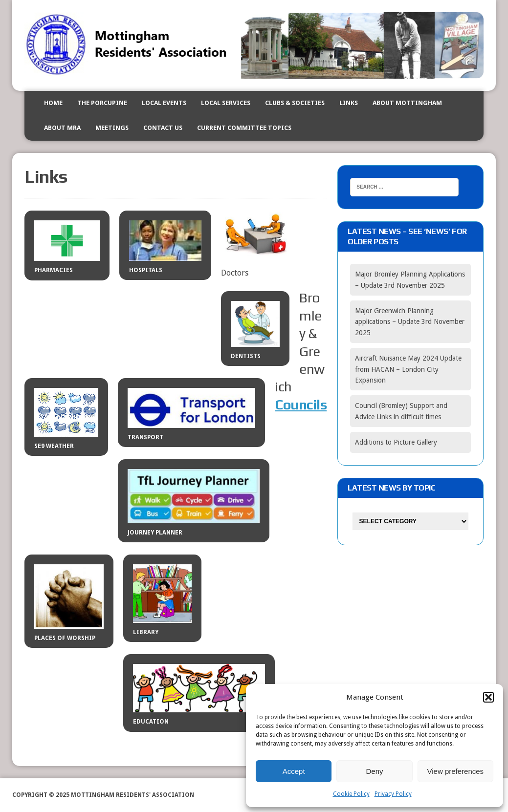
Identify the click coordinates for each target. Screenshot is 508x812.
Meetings (112, 128)
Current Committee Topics (244, 128)
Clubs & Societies (295, 103)
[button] (488, 697)
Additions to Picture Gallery (396, 442)
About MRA (62, 128)
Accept (294, 771)
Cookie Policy (351, 794)
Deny (374, 771)
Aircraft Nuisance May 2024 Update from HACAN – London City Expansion (408, 369)
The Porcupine (102, 103)
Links (349, 103)
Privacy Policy (393, 794)
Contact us (163, 128)
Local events (164, 103)
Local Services (226, 103)
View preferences (456, 771)
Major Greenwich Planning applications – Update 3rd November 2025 (410, 322)
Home (53, 103)
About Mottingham (407, 103)
